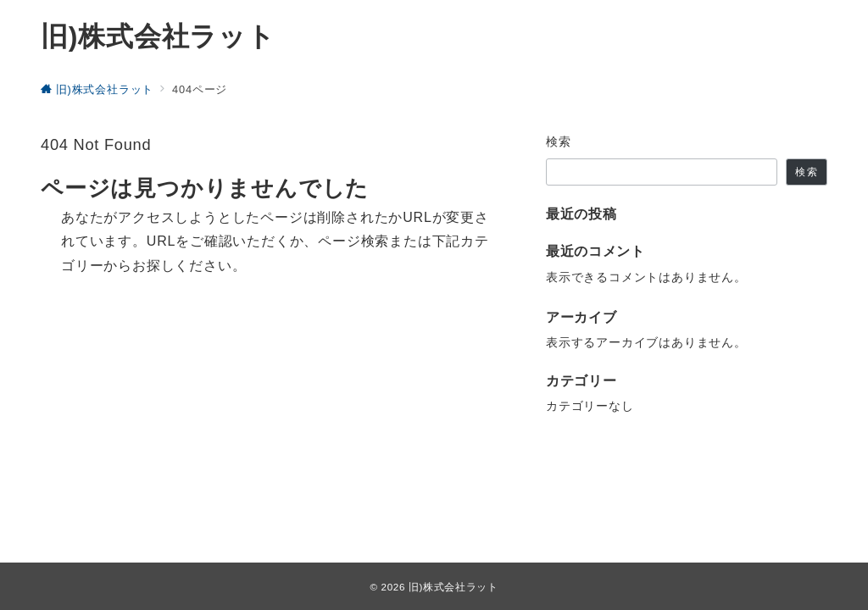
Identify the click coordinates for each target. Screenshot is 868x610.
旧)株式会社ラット (158, 36)
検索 (559, 141)
